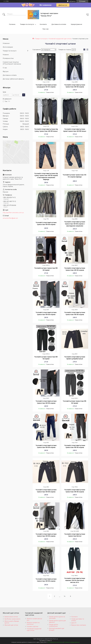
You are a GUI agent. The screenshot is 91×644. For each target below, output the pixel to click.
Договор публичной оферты (13, 79)
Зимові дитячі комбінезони (54, 625)
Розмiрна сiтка (8, 58)
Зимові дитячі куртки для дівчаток (57, 621)
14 (65, 596)
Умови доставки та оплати (78, 620)
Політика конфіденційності (72, 642)
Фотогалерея (8, 47)
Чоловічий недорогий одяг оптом (60, 39)
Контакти (43, 24)
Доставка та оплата (59, 24)
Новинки (6, 43)
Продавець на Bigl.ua (45, 641)
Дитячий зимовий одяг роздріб (57, 629)
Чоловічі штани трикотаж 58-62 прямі (46, 269)
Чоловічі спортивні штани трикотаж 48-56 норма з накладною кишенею (75, 224)
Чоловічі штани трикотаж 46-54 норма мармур (75, 176)
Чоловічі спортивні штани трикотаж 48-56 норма (75, 86)
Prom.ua (55, 639)
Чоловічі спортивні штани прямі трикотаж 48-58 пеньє (75, 130)
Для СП (74, 623)
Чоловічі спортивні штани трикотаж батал (75, 535)
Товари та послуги (27, 24)
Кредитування (76, 24)
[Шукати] (4, 15)
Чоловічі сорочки (32, 626)
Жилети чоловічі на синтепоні (33, 623)
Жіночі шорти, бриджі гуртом (12, 622)
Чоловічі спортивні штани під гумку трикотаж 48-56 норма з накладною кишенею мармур (46, 177)
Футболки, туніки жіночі (12, 619)
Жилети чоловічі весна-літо (34, 619)
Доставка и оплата (10, 75)
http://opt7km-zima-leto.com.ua (13, 213)
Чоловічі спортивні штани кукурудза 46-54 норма (46, 86)
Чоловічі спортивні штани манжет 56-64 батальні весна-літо (75, 580)
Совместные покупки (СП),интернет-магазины (12, 63)
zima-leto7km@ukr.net (10, 218)
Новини (6, 55)
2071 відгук (72, 1)
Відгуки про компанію (79, 625)
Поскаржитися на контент (55, 642)
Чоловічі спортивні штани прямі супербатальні (75, 358)
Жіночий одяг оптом (11, 625)
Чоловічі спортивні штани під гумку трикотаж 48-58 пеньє (46, 130)
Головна (12, 24)
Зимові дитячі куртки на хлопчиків (57, 618)
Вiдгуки (6, 71)
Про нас (46, 29)
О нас (5, 68)
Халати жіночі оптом (11, 617)
